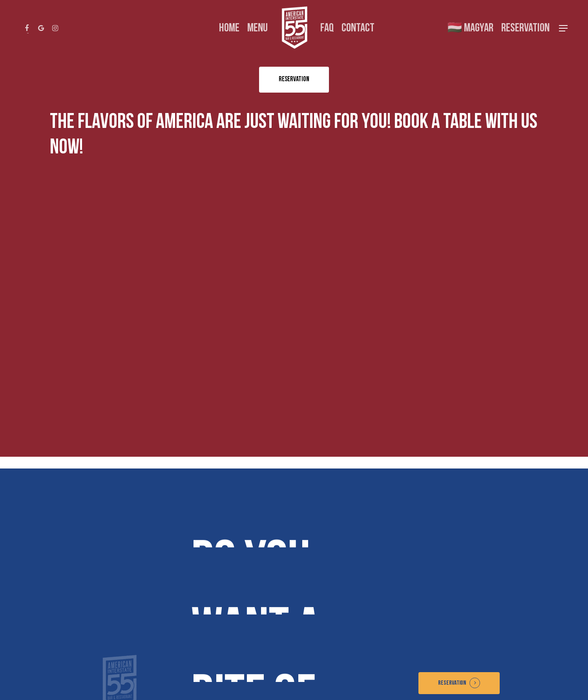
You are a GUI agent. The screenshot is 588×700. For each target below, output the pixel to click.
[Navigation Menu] (564, 28)
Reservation (452, 683)
